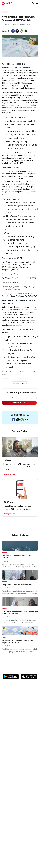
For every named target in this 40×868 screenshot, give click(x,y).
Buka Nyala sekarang (19, 398)
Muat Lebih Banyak (20, 383)
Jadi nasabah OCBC (19, 403)
